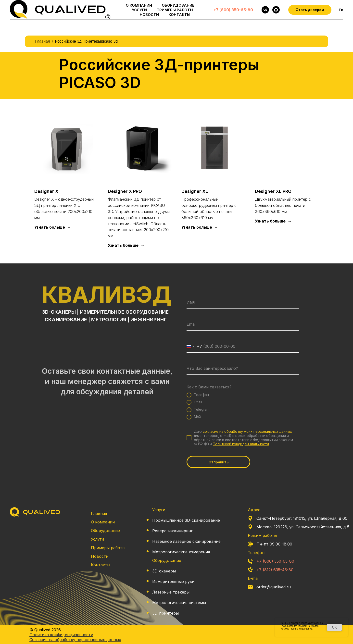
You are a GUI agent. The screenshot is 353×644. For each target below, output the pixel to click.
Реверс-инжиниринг (172, 531)
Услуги (97, 539)
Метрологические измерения (181, 552)
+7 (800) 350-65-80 (233, 10)
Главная (43, 41)
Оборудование (105, 531)
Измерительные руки (173, 582)
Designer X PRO (125, 191)
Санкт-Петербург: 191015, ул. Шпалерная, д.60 (302, 518)
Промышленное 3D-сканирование (186, 520)
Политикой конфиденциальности (241, 444)
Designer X (46, 191)
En (341, 10)
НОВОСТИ (149, 15)
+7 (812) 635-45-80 (275, 570)
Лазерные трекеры (171, 592)
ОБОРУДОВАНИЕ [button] (178, 5)
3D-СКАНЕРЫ (59, 312)
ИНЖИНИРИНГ (148, 320)
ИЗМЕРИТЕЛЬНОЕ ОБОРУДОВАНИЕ (124, 312)
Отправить (219, 462)
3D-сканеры (164, 571)
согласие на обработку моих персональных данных (247, 431)
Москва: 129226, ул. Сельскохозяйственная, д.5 (303, 527)
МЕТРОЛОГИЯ (109, 320)
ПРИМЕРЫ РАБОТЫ (175, 10)
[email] (243, 324)
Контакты (101, 565)
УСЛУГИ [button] (139, 10)
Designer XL (195, 191)
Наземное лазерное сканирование (186, 541)
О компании (103, 522)
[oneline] (243, 369)
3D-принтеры (165, 613)
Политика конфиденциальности (299, 632)
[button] (310, 10)
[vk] (265, 10)
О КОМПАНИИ (139, 5)
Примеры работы (108, 548)
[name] (243, 302)
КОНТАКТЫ (179, 15)
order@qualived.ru (274, 587)
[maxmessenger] (276, 10)
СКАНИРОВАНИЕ (66, 320)
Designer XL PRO (273, 191)
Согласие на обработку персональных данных (75, 640)
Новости (100, 556)
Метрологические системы (179, 603)
